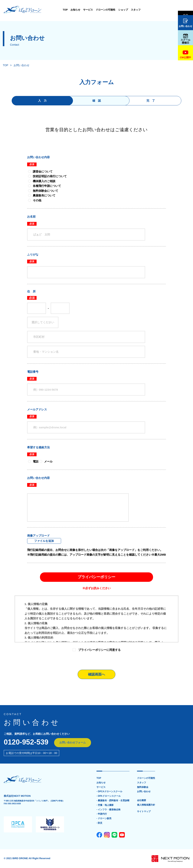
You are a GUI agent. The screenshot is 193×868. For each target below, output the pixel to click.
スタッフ (123, 10)
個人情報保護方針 (146, 805)
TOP (53, 10)
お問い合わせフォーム (73, 743)
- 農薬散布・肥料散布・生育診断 (113, 801)
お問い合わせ (185, 23)
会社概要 (142, 801)
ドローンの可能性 (93, 10)
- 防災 (99, 823)
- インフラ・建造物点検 (108, 810)
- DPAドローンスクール (109, 796)
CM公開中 (185, 54)
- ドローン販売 (104, 819)
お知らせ (63, 10)
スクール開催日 (185, 39)
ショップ (110, 10)
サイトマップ (144, 812)
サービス (75, 10)
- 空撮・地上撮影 (105, 805)
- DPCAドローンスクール (109, 792)
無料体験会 (186, 10)
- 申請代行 (102, 814)
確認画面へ (96, 674)
